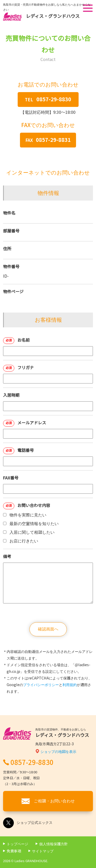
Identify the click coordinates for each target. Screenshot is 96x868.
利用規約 (70, 685)
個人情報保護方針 (54, 844)
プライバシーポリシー (41, 685)
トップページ (17, 844)
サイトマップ (43, 851)
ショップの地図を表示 (58, 752)
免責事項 (14, 851)
